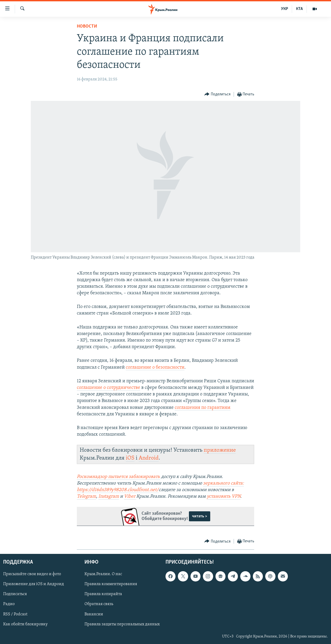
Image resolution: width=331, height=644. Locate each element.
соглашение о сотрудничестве (109, 388)
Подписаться (15, 594)
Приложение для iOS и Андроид (34, 584)
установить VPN (224, 496)
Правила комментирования (111, 584)
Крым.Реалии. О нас (103, 574)
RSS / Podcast (15, 614)
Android (149, 458)
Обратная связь (99, 604)
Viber (130, 496)
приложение (220, 450)
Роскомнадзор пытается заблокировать (118, 477)
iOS (130, 458)
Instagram (109, 496)
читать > (200, 516)
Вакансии (94, 614)
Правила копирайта (103, 594)
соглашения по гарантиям (203, 408)
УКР (285, 9)
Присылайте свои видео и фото (32, 574)
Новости (87, 26)
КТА (299, 9)
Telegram (86, 496)
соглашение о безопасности (155, 367)
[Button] (217, 94)
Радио (9, 604)
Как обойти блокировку (25, 624)
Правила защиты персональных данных (122, 624)
